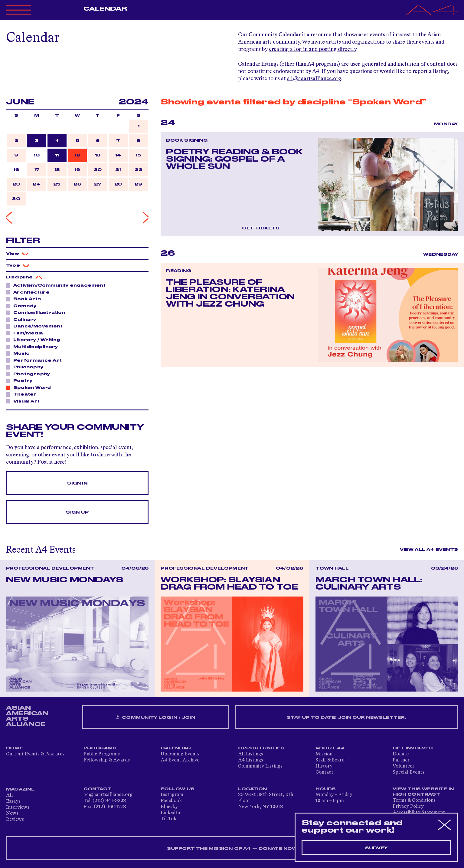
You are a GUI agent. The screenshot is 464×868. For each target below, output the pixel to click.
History (324, 766)
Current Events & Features (35, 754)
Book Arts (25, 299)
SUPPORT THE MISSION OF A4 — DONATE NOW (232, 849)
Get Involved (413, 748)
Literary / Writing (35, 340)
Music (20, 353)
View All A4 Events (429, 550)
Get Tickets (261, 228)
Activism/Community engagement (58, 285)
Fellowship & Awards (107, 760)
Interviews (18, 807)
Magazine (20, 789)
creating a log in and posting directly (313, 49)
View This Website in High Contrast (423, 792)
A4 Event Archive (180, 760)
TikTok (168, 819)
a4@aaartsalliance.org (314, 79)
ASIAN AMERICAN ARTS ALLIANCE (27, 716)
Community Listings (260, 766)
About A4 (330, 748)
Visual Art (25, 401)
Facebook (171, 801)
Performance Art (36, 360)
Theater (23, 394)
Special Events (408, 772)
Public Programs (102, 754)
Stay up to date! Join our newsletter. (346, 718)
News (12, 814)
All (9, 795)
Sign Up (77, 512)
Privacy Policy (408, 807)
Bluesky (169, 807)
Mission (324, 754)
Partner (401, 760)
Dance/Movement (36, 326)
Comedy (23, 306)
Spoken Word (30, 387)
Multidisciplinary (34, 347)
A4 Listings (251, 760)
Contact (324, 772)
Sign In (77, 483)
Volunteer (404, 766)
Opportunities (261, 748)
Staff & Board (330, 760)
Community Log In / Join (155, 717)
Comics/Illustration (38, 312)
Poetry (21, 380)
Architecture (30, 292)
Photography (30, 374)
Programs (100, 748)
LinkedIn (170, 813)
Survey (376, 848)
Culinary (23, 319)
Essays (13, 801)
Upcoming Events (180, 754)
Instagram (172, 795)
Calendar (105, 9)
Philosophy (27, 367)
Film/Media (26, 333)
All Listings (251, 754)
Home (15, 748)
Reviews (15, 820)
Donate (401, 754)
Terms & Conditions (414, 801)
